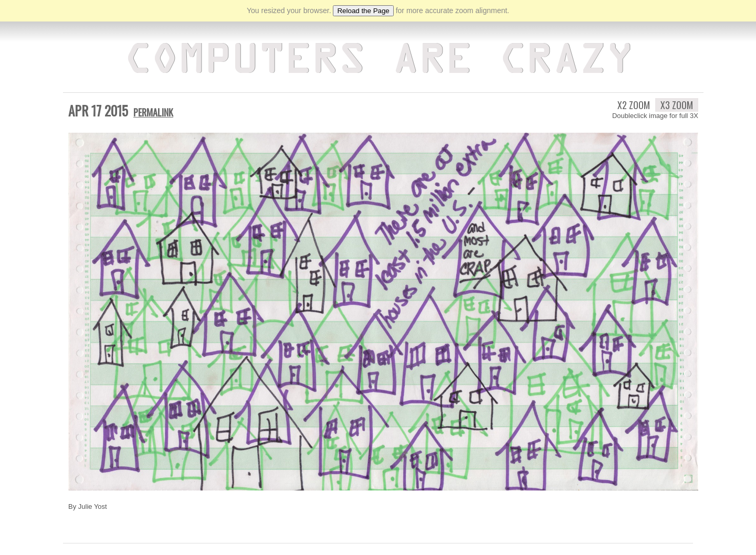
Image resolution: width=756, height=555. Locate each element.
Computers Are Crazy (378, 61)
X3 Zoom (677, 103)
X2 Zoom (634, 103)
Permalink (153, 111)
